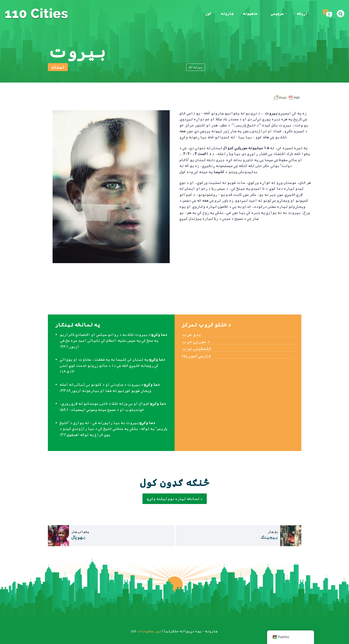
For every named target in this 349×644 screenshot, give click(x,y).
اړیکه (304, 13)
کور (208, 13)
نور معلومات (149, 631)
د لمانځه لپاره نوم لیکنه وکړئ (175, 499)
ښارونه (227, 13)
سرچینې (279, 13)
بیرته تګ (196, 67)
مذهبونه (252, 13)
